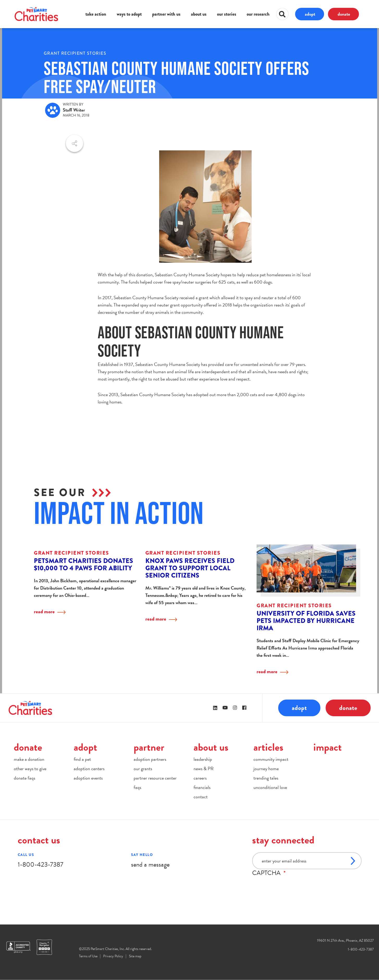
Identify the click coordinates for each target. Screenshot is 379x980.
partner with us (166, 14)
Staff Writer (74, 110)
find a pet (82, 759)
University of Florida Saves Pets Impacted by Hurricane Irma (306, 621)
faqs (137, 787)
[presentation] (292, 887)
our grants (143, 768)
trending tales (266, 778)
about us (199, 14)
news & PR (204, 768)
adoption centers (89, 768)
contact (201, 797)
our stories (227, 14)
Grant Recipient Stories (75, 53)
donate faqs (24, 778)
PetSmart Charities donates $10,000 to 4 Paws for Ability (83, 564)
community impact (271, 759)
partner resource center (155, 778)
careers (200, 778)
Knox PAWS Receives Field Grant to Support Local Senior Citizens (190, 568)
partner (149, 747)
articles (268, 747)
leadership (203, 759)
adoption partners (150, 759)
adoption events (88, 778)
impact (328, 747)
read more (44, 612)
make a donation (29, 759)
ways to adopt (129, 14)
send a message (150, 864)
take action (96, 14)
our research (258, 14)
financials (202, 787)
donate (344, 14)
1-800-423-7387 (41, 864)
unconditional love (270, 787)
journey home (266, 768)
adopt (310, 14)
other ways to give (30, 768)
